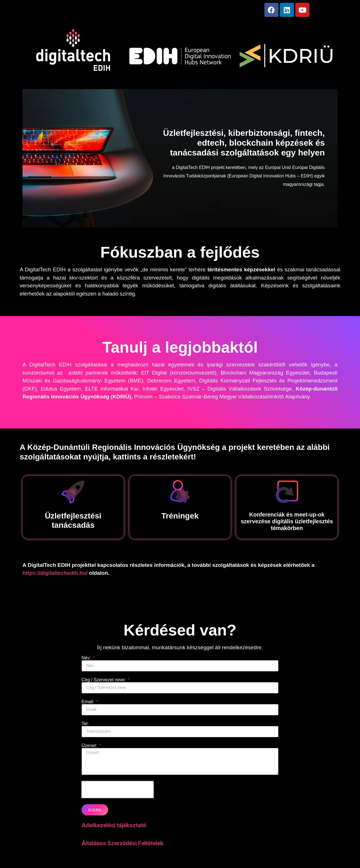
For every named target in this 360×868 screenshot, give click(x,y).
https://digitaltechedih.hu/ (55, 575)
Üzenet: (90, 748)
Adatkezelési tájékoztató (114, 828)
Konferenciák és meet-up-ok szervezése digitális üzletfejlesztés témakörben (287, 524)
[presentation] (118, 792)
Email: (88, 704)
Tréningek (180, 518)
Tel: (85, 726)
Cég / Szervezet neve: (104, 682)
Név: (87, 660)
